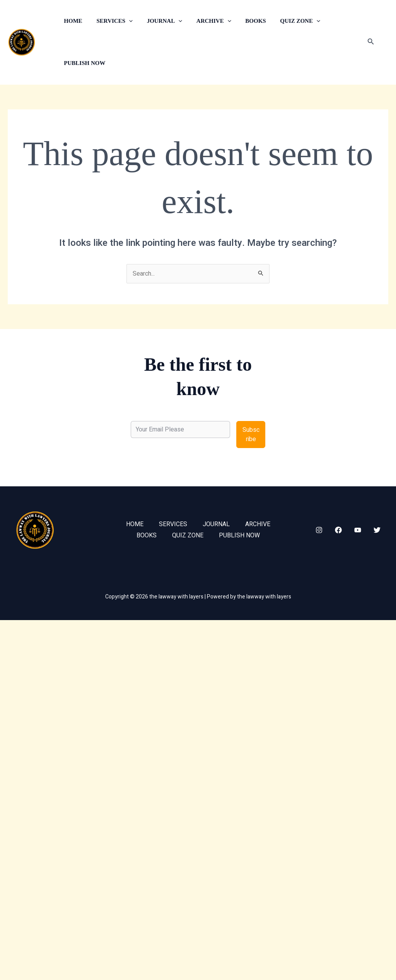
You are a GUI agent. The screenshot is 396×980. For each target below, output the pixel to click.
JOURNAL (158, 21)
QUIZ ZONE (286, 21)
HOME (72, 21)
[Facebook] (338, 530)
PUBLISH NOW (83, 63)
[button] (125, 21)
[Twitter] (377, 530)
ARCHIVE (205, 21)
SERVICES (111, 21)
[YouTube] (358, 530)
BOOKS (244, 21)
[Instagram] (319, 530)
